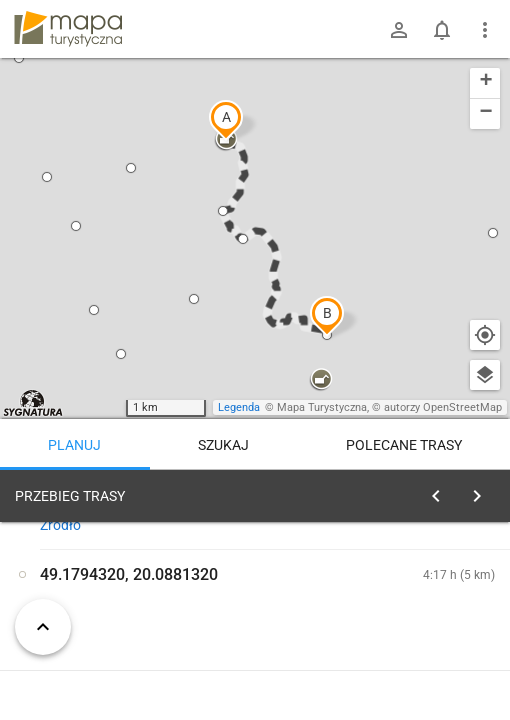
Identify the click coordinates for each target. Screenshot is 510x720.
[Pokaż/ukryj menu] (485, 30)
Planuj (74, 445)
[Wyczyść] (483, 491)
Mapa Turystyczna (322, 407)
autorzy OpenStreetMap (443, 407)
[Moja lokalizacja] (485, 335)
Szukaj (223, 445)
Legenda (239, 407)
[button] (226, 120)
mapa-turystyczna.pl (68, 29)
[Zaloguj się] (399, 30)
